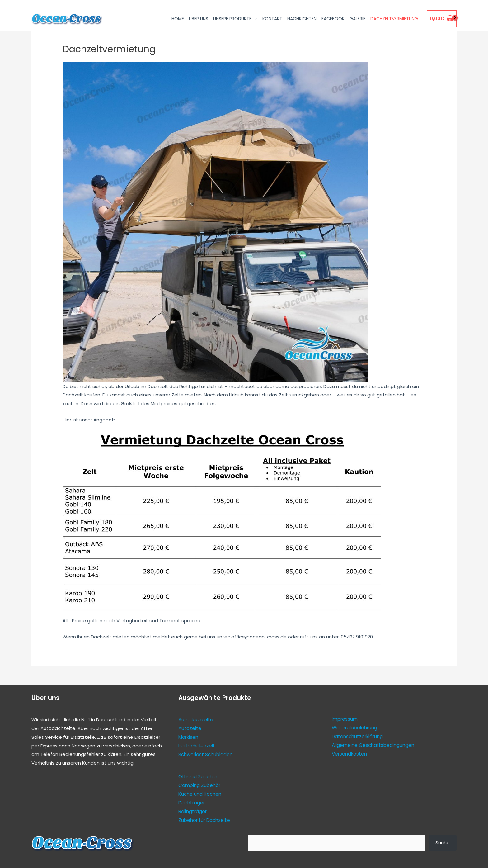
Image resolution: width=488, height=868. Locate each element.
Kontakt (272, 19)
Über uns (199, 19)
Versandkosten (349, 754)
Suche (443, 841)
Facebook (333, 19)
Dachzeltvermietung (394, 19)
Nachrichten (302, 19)
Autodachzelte (58, 728)
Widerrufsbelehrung (354, 728)
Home (178, 19)
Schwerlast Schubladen (205, 754)
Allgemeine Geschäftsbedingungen (373, 745)
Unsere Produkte (232, 19)
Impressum (345, 719)
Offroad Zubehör (198, 776)
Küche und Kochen (200, 793)
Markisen (188, 737)
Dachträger (192, 802)
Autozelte (190, 728)
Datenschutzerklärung (357, 736)
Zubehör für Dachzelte (204, 819)
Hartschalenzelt (197, 745)
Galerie (357, 19)
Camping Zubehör (199, 785)
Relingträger (192, 811)
